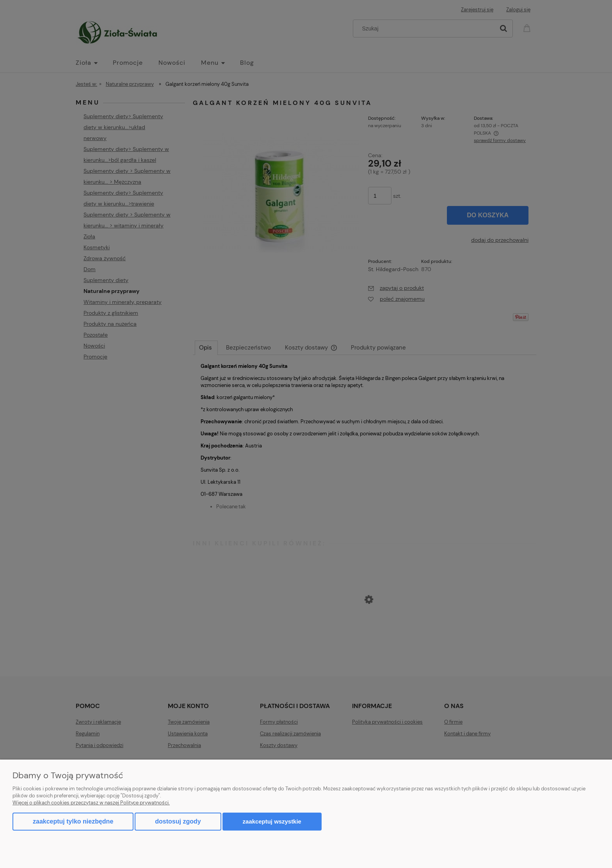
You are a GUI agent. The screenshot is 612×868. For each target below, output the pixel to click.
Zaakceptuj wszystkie (272, 821)
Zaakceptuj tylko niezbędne (73, 821)
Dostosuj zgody (178, 821)
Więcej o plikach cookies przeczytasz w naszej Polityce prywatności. (91, 803)
